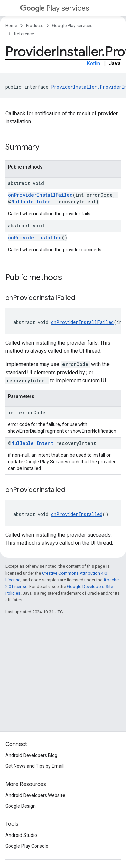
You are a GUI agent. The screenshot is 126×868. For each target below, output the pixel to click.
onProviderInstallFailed (40, 195)
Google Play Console (27, 846)
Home (11, 26)
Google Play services (72, 26)
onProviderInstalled (35, 237)
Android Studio (21, 835)
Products (35, 26)
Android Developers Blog (31, 755)
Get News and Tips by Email (34, 766)
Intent (45, 202)
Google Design (20, 806)
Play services (55, 8)
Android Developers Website (35, 795)
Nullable (23, 202)
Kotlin (93, 63)
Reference (24, 34)
